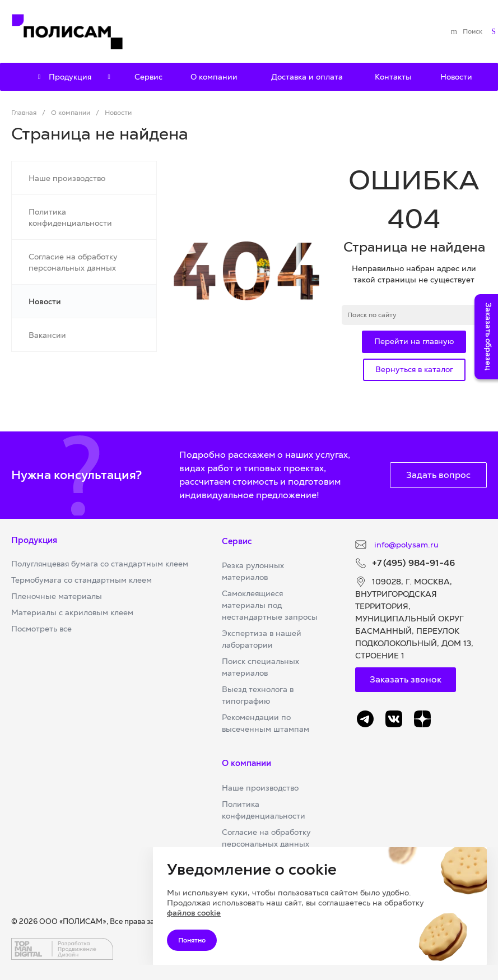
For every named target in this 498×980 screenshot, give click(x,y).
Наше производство (260, 788)
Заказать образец (488, 336)
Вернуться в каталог (414, 369)
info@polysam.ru (405, 545)
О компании (246, 763)
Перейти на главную (414, 341)
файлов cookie (194, 913)
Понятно (192, 940)
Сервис (237, 541)
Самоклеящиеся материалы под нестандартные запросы (270, 605)
